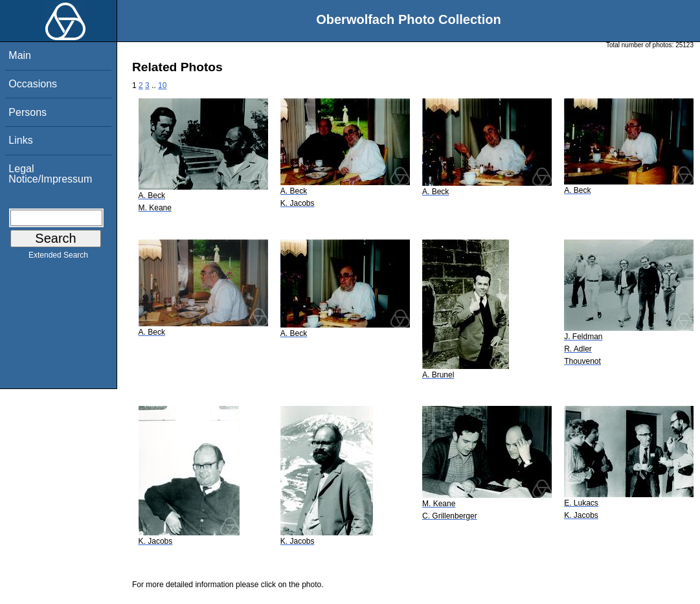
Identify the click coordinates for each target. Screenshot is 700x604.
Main (20, 55)
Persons (28, 112)
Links (20, 140)
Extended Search (58, 258)
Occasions (33, 84)
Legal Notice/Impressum (50, 174)
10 (162, 85)
